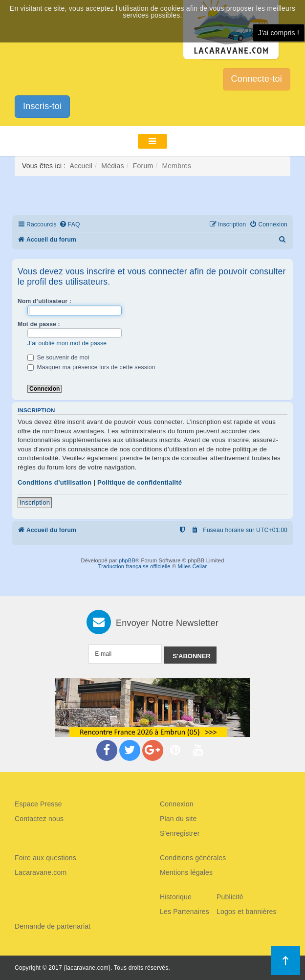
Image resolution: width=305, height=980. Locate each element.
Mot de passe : (39, 324)
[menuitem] (70, 225)
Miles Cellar (193, 566)
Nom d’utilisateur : (44, 301)
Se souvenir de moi (58, 357)
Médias (112, 166)
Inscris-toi (42, 106)
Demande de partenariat (53, 926)
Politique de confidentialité (140, 482)
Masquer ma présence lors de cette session (91, 367)
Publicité (230, 897)
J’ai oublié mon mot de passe (67, 343)
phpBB (127, 560)
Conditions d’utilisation (54, 482)
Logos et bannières (247, 912)
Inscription (35, 502)
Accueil (81, 166)
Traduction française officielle (134, 566)
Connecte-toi (257, 79)
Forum (143, 166)
